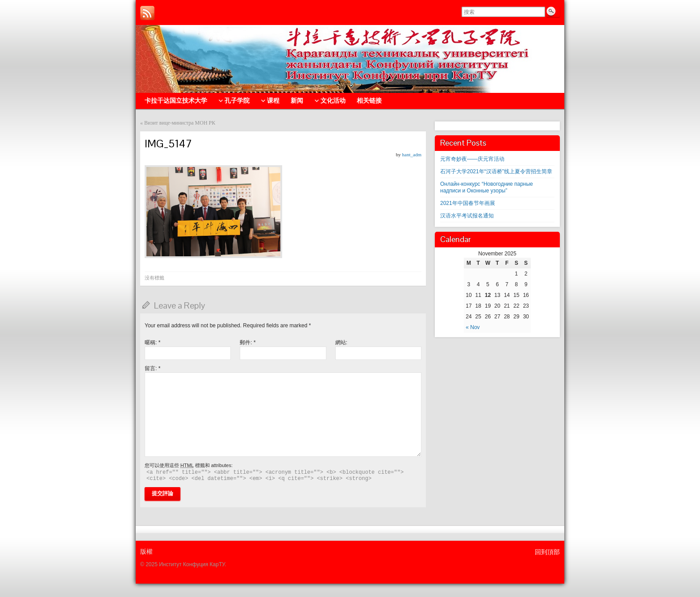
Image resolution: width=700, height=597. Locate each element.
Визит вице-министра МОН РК (180, 123)
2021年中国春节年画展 (468, 203)
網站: (341, 342)
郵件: (248, 342)
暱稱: (152, 342)
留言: (152, 368)
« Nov (473, 327)
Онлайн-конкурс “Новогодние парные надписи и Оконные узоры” (487, 187)
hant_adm (412, 154)
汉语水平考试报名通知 (467, 216)
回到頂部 (547, 552)
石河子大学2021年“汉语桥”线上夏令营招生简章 (496, 171)
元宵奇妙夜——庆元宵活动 (472, 159)
